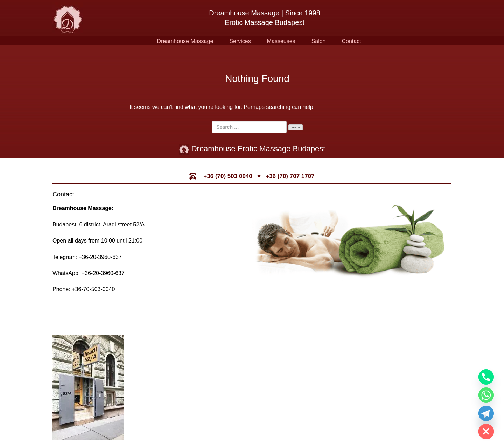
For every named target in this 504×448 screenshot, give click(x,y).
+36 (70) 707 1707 (290, 176)
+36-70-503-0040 (93, 289)
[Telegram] (486, 413)
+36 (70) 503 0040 (228, 176)
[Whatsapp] (486, 395)
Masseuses (281, 41)
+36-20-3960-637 (100, 257)
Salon (319, 41)
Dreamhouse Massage (185, 41)
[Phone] (486, 377)
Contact (352, 41)
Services (240, 41)
